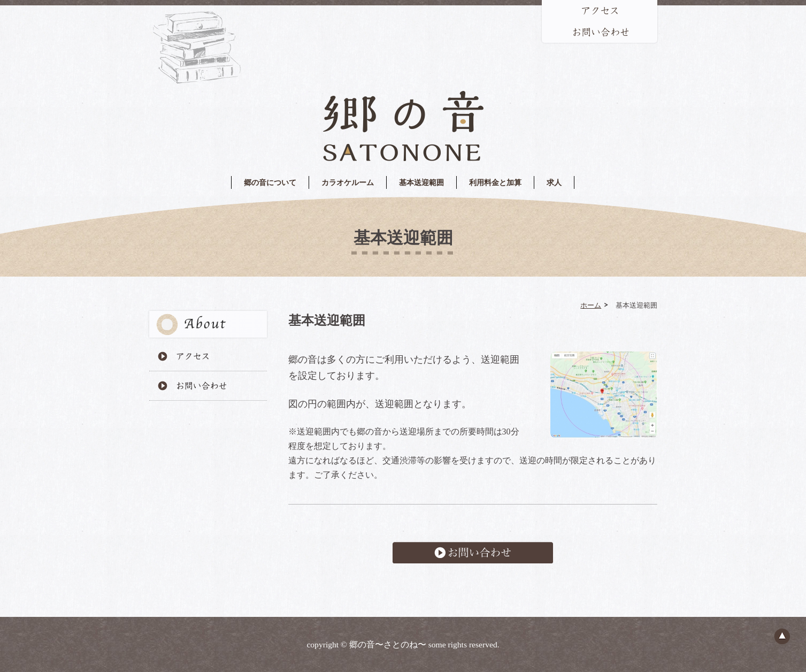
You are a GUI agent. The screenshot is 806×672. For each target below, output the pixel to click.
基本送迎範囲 (421, 182)
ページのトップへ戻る (782, 636)
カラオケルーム (348, 182)
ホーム (591, 305)
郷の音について (270, 182)
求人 (554, 182)
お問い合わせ (473, 553)
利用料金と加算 (495, 182)
